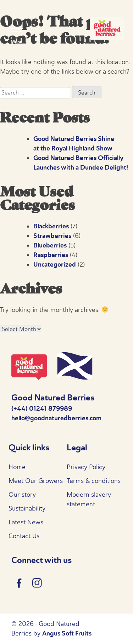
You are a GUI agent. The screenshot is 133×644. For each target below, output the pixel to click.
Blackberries (51, 226)
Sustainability (27, 508)
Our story (22, 495)
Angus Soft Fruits (67, 633)
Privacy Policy (86, 467)
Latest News (26, 522)
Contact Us (24, 536)
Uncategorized (55, 264)
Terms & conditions (94, 481)
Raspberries (51, 255)
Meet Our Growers (36, 481)
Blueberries (50, 245)
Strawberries (52, 236)
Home (17, 467)
